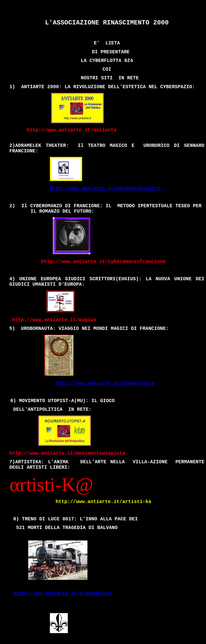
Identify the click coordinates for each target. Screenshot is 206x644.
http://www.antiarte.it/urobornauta (105, 383)
